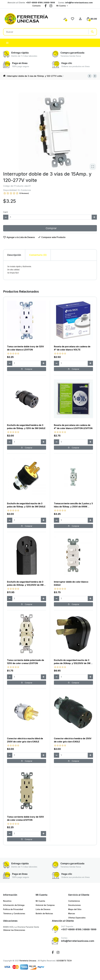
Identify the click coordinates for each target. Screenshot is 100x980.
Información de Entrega (14, 905)
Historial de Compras (45, 905)
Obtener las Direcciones (14, 930)
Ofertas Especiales (77, 918)
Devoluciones (74, 905)
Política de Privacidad (13, 909)
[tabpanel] (50, 270)
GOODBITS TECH (64, 961)
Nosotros (7, 901)
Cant (5, 212)
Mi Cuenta (61, 6)
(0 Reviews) (24, 193)
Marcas (72, 913)
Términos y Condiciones (14, 913)
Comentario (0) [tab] (38, 255)
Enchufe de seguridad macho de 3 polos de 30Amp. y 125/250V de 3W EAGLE (72, 663)
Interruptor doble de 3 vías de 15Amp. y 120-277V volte (35, 76)
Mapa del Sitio (75, 909)
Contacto (36, 6)
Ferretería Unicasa (28, 961)
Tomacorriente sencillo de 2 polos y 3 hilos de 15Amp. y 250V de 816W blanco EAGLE (73, 507)
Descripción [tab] (14, 255)
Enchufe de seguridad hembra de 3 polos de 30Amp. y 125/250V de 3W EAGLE (25, 585)
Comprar (50, 228)
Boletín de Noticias (44, 913)
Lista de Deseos (43, 909)
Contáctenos (74, 901)
